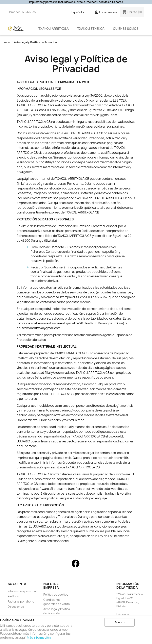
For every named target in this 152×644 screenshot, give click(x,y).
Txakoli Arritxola (54, 29)
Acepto (119, 622)
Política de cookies (56, 594)
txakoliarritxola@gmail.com (41, 328)
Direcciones (16, 607)
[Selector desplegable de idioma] (78, 12)
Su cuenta (17, 584)
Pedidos (13, 596)
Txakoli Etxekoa (91, 29)
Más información (39, 638)
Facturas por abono (21, 601)
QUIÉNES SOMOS (126, 29)
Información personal (22, 591)
